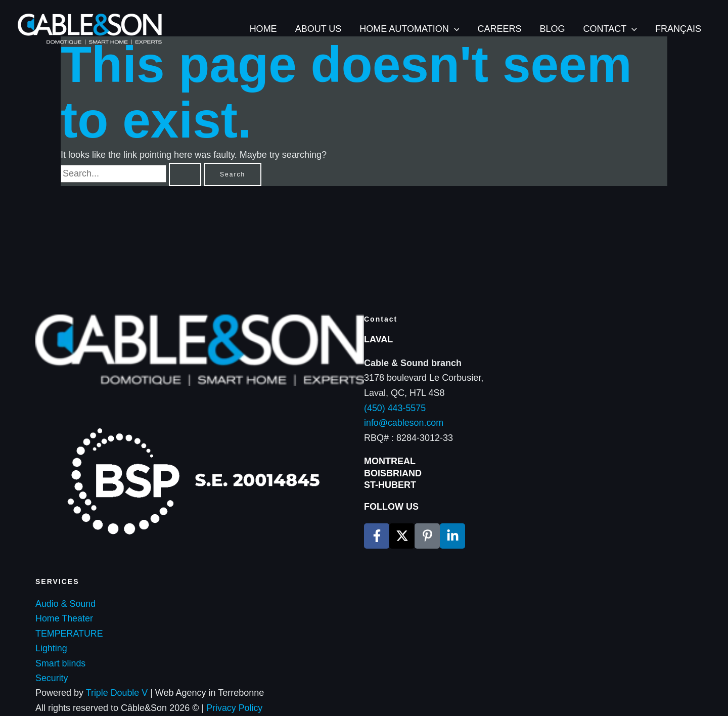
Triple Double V (116, 693)
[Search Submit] (185, 174)
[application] (454, 29)
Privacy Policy (235, 708)
